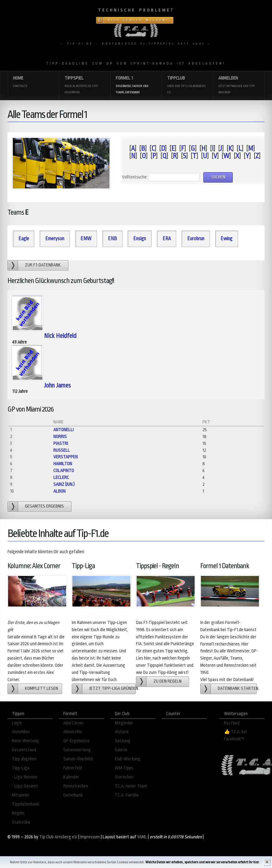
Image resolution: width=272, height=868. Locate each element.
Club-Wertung (128, 759)
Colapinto (64, 471)
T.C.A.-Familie (127, 795)
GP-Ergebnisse (76, 741)
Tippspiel (85, 85)
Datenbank (73, 795)
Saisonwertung (77, 750)
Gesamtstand (24, 750)
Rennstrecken (76, 786)
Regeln (18, 813)
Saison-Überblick (78, 759)
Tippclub (187, 85)
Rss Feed (232, 723)
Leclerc (61, 478)
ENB (112, 239)
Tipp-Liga (21, 768)
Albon (59, 491)
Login (17, 723)
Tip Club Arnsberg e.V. (58, 837)
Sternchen (124, 777)
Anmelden (239, 85)
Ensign (140, 239)
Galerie (121, 750)
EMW (86, 239)
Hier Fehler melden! (138, 20)
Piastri (61, 444)
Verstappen (66, 457)
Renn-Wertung (25, 741)
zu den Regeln (168, 681)
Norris (60, 437)
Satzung (123, 741)
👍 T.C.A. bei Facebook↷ (235, 735)
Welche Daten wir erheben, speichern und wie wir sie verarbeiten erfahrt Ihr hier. (202, 862)
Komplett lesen (41, 688)
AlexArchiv (73, 732)
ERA (167, 239)
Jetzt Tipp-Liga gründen (112, 688)
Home (33, 82)
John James (57, 385)
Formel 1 (136, 85)
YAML (142, 837)
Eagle (24, 239)
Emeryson (55, 239)
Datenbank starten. (237, 688)
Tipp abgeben (24, 759)
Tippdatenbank (25, 804)
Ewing (226, 239)
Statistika (21, 822)
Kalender (71, 777)
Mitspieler (21, 795)
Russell (62, 450)
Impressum (90, 837)
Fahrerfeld (73, 768)
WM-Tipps (124, 768)
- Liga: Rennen (25, 777)
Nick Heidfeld (60, 336)
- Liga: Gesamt (25, 786)
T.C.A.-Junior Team (131, 786)
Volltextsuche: (135, 177)
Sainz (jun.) (64, 484)
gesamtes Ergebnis (44, 506)
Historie (122, 732)
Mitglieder (124, 723)
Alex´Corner (73, 723)
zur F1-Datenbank (43, 265)
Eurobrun (196, 239)
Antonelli (63, 430)
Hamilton (63, 464)
